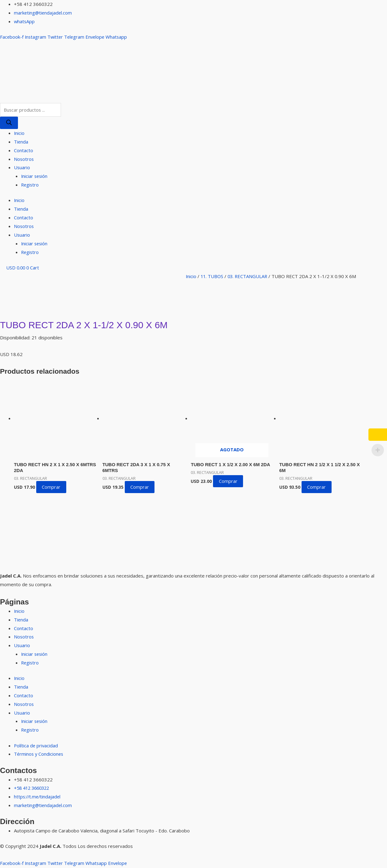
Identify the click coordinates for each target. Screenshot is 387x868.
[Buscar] (9, 123)
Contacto (24, 150)
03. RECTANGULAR (249, 276)
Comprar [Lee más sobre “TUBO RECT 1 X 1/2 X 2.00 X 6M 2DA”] (228, 481)
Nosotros (24, 159)
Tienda (21, 142)
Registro (30, 185)
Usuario (22, 168)
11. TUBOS (213, 276)
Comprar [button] (52, 488)
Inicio (19, 133)
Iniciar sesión (35, 176)
